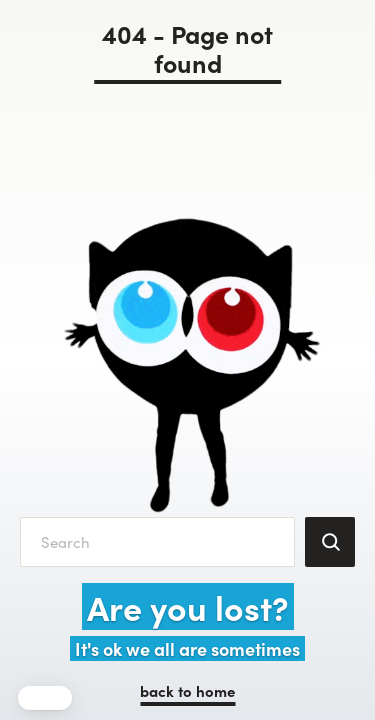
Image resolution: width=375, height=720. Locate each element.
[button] (45, 698)
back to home (187, 690)
